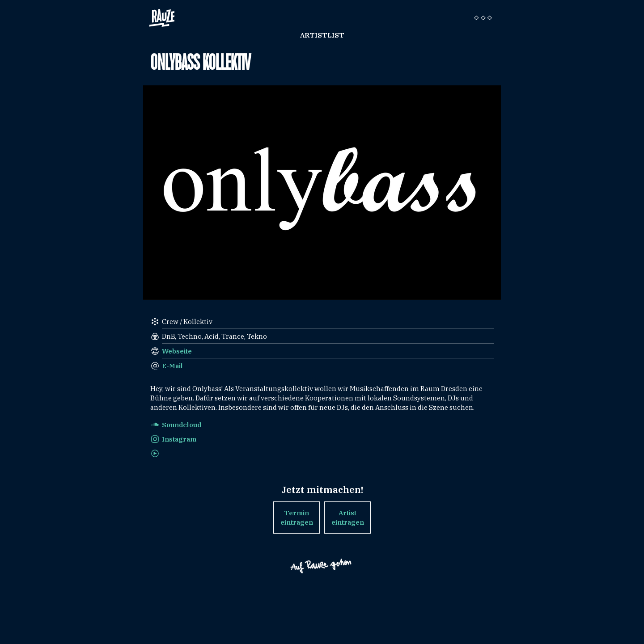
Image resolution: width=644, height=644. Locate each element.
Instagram (179, 439)
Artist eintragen (348, 518)
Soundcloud (182, 425)
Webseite (177, 351)
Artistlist (322, 35)
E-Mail (172, 366)
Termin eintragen (297, 518)
